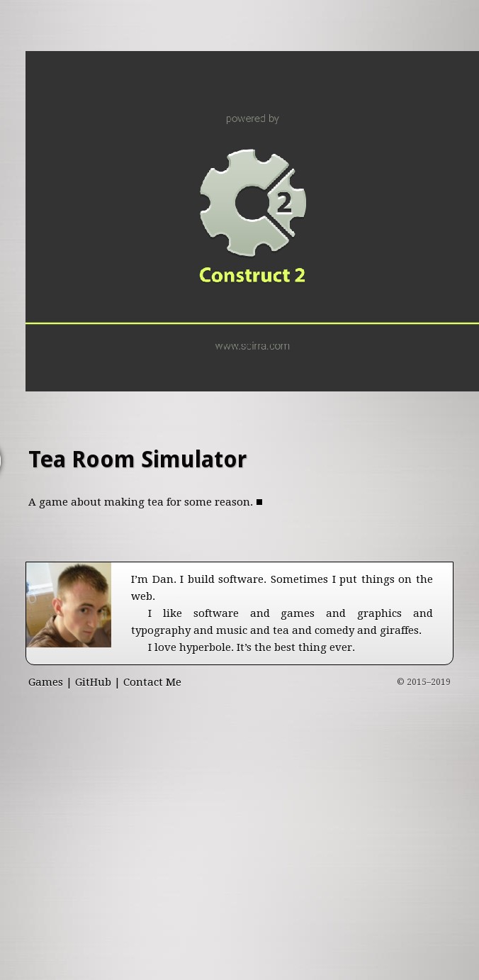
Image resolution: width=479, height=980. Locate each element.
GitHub (93, 682)
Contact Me (152, 682)
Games (46, 682)
